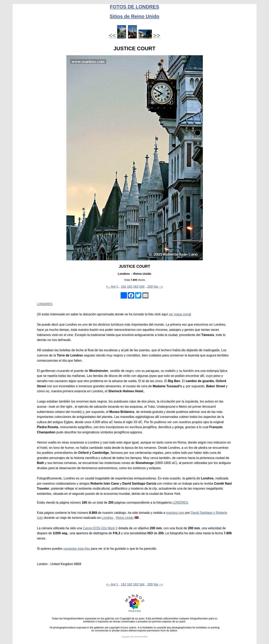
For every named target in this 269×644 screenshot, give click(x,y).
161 (124, 287)
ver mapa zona (179, 314)
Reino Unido (125, 518)
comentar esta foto (77, 549)
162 (130, 287)
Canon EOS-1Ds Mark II (100, 528)
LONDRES (45, 304)
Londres (107, 518)
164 (142, 287)
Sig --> (158, 287)
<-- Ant (111, 287)
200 (150, 287)
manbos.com (175, 513)
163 (136, 287)
